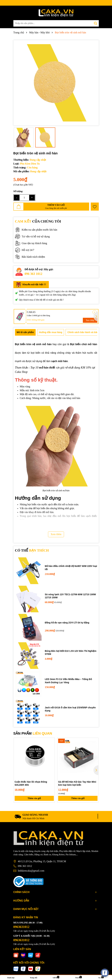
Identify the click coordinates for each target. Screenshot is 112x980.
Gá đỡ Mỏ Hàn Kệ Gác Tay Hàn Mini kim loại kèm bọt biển (77, 783)
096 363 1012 (34, 274)
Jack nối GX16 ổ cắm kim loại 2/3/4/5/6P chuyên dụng (70, 709)
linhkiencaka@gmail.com (31, 871)
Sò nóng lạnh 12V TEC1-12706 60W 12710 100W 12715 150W (70, 596)
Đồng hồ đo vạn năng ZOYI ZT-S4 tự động (67, 623)
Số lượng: (18, 191)
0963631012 (21, 927)
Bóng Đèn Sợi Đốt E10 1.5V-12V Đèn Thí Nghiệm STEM (71, 653)
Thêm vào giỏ (34, 798)
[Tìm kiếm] (96, 23)
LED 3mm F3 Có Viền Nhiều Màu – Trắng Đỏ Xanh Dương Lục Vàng (68, 681)
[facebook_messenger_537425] (105, 973)
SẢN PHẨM (33, 733)
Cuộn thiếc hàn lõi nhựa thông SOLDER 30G (31, 783)
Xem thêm (56, 534)
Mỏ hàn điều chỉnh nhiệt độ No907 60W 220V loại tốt (71, 568)
